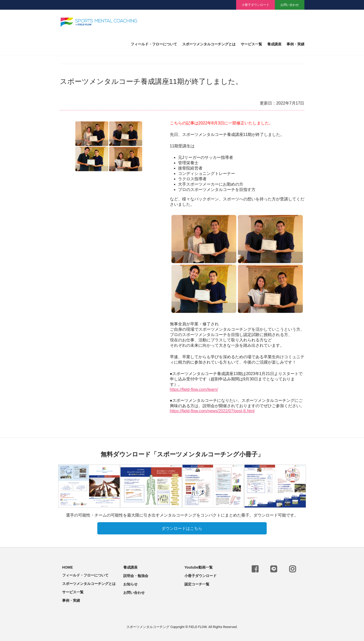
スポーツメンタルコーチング (148, 626)
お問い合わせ (290, 5)
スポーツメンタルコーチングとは (209, 44)
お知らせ (130, 583)
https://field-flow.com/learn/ (194, 389)
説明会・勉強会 (136, 575)
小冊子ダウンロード (255, 5)
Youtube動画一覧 (199, 566)
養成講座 (274, 44)
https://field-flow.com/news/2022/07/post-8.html (212, 411)
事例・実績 (295, 44)
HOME (68, 566)
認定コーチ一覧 (197, 583)
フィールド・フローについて (154, 44)
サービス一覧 (251, 44)
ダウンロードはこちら (182, 527)
